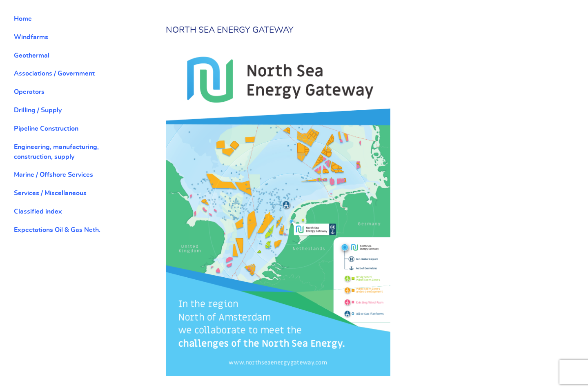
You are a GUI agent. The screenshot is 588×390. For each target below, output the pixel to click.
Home (23, 19)
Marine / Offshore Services (53, 175)
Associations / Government (54, 74)
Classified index (38, 212)
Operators (29, 92)
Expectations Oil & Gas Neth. (57, 230)
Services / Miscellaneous (50, 193)
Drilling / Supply (38, 110)
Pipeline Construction (46, 129)
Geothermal (32, 56)
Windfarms (31, 37)
